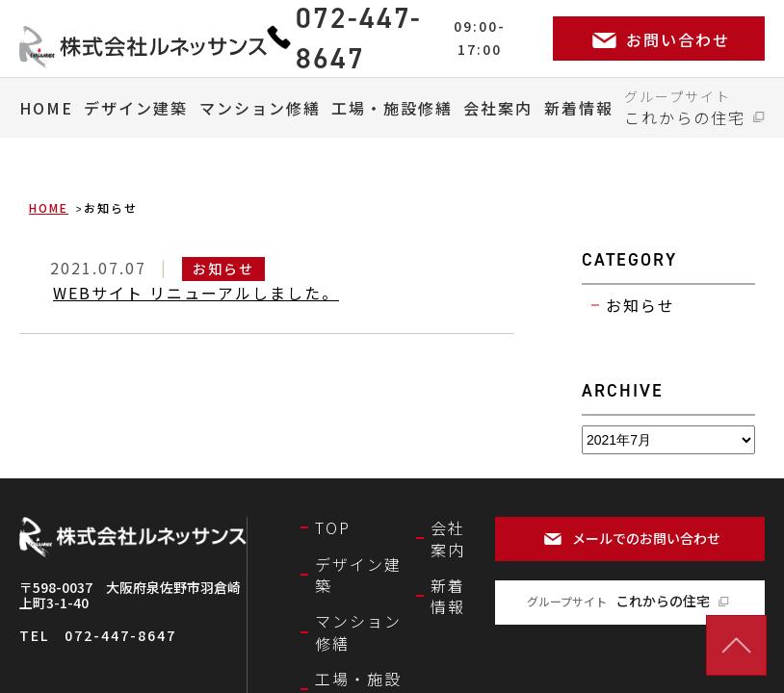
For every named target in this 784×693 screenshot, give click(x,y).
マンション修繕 (260, 108)
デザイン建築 (136, 108)
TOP (333, 527)
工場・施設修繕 (392, 108)
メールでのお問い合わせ (646, 538)
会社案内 (498, 108)
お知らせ (640, 305)
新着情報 (579, 108)
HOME (46, 108)
